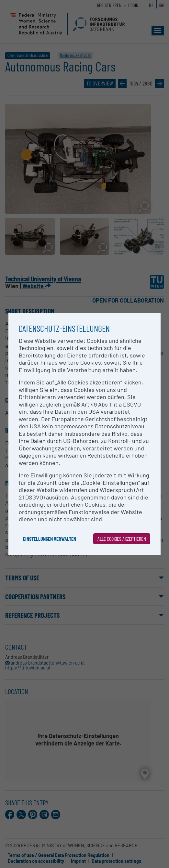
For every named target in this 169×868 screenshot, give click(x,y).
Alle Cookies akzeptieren (122, 539)
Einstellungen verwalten (50, 539)
